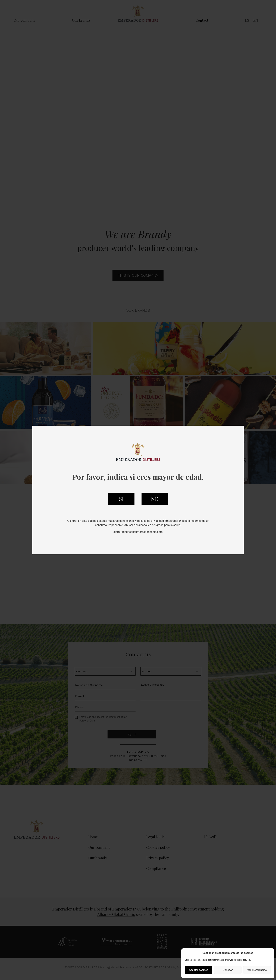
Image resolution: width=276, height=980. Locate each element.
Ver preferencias (257, 970)
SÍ (121, 499)
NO (155, 499)
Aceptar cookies (199, 970)
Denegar (228, 970)
